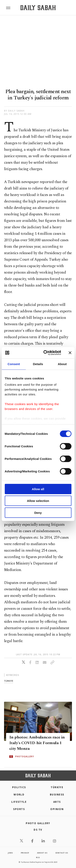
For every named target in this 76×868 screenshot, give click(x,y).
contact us (62, 853)
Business (57, 795)
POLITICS (19, 787)
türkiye (9, 681)
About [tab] (62, 364)
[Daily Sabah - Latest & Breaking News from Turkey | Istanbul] (38, 8)
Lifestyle (19, 802)
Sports (19, 809)
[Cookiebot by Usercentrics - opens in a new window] (45, 353)
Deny (38, 512)
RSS (38, 857)
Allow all (38, 489)
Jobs (10, 853)
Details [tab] (38, 364)
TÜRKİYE (57, 787)
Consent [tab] (14, 364)
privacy (25, 853)
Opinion (57, 809)
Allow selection (38, 501)
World (19, 795)
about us (42, 853)
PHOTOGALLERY (25, 756)
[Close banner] (70, 353)
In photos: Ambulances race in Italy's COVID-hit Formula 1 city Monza (37, 743)
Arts (57, 802)
